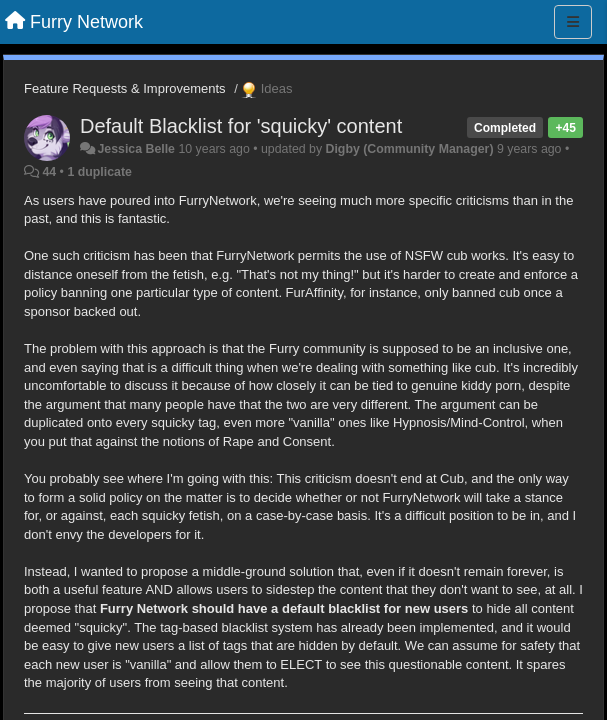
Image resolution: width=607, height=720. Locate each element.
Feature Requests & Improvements (125, 88)
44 (49, 172)
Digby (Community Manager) (410, 149)
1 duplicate (99, 172)
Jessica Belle (136, 149)
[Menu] (573, 22)
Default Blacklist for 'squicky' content (241, 126)
